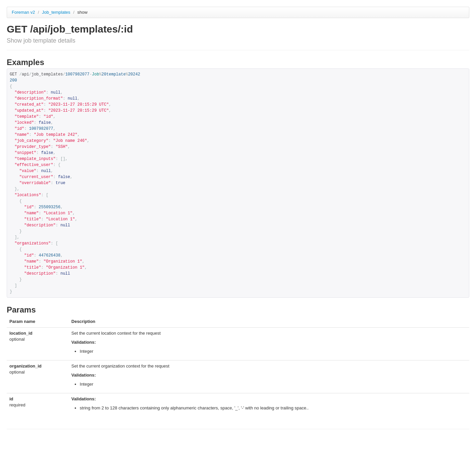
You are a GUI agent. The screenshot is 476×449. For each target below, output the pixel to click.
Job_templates (57, 12)
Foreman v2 (23, 12)
